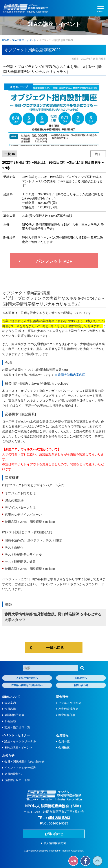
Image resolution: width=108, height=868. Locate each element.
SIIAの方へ (81, 678)
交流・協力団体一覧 (17, 727)
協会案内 (10, 703)
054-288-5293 (59, 818)
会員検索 (64, 747)
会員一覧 (64, 741)
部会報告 (62, 697)
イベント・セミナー (16, 735)
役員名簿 (10, 709)
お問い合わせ (81, 685)
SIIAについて (11, 697)
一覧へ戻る (55, 648)
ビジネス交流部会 (70, 703)
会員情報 (62, 735)
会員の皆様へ (13, 774)
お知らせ (8, 756)
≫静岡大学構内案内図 (70, 375)
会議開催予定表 (14, 715)
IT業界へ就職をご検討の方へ (27, 685)
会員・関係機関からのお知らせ (24, 762)
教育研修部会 (67, 715)
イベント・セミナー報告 (20, 768)
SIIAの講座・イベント (19, 747)
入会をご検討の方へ (27, 678)
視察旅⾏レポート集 (17, 780)
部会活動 (10, 721)
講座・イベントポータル (20, 741)
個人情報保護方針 (55, 843)
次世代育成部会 (68, 709)
